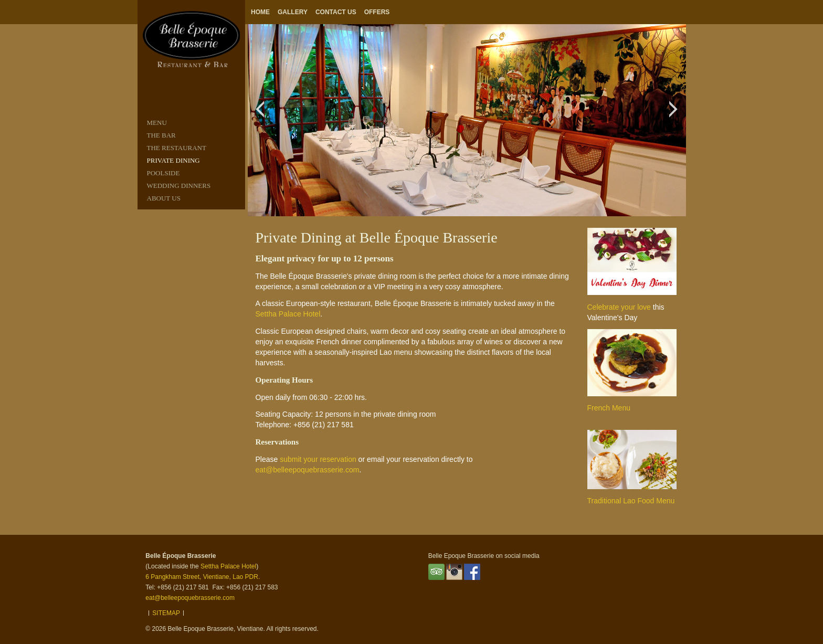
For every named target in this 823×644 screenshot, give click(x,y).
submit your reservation (318, 459)
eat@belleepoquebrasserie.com (308, 470)
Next (676, 114)
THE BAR (161, 135)
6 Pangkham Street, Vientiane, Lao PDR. (203, 577)
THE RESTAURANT (177, 148)
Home (260, 12)
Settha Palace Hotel (288, 314)
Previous (263, 114)
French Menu (609, 408)
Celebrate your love (619, 307)
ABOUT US (164, 198)
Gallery (293, 12)
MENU (157, 123)
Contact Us (336, 12)
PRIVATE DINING (173, 160)
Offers (377, 12)
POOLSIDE (163, 173)
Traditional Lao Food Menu (631, 501)
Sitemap (166, 613)
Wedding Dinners (179, 186)
